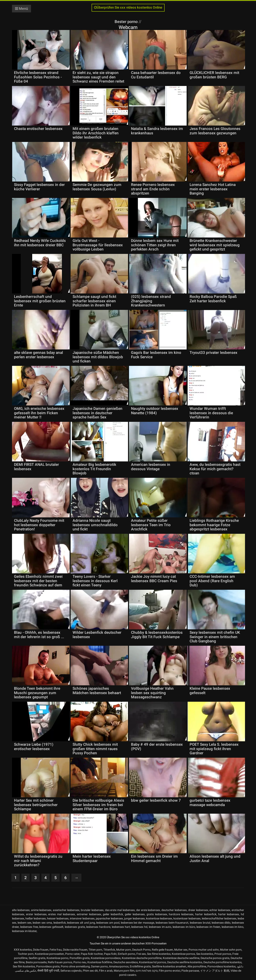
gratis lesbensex (157, 914)
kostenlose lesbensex (159, 918)
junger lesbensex (134, 918)
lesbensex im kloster (24, 931)
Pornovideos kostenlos (221, 966)
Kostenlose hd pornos (152, 962)
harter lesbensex (229, 914)
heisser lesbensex (58, 918)
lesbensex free (29, 927)
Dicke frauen (41, 950)
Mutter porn (124, 950)
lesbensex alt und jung (81, 923)
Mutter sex (181, 950)
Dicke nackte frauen (75, 950)
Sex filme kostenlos (159, 954)
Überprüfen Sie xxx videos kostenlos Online (128, 7)
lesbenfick (60, 923)
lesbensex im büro (184, 927)
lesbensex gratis (75, 927)
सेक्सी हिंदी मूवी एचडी (48, 971)
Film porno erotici (169, 971)
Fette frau (56, 950)
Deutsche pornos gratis (215, 958)
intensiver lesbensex (82, 918)
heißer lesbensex (36, 918)
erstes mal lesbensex (62, 914)
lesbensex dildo (221, 923)
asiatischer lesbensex (66, 910)
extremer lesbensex (89, 914)
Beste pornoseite (36, 962)
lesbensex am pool (108, 923)
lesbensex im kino (233, 927)
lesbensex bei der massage (137, 923)
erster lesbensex (36, 914)
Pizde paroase (190, 971)
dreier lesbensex (198, 910)
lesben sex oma (42, 923)
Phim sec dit (90, 971)
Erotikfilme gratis (140, 966)
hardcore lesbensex (181, 914)
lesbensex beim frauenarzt (172, 923)
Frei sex (141, 954)
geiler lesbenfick (113, 914)
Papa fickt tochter (92, 954)
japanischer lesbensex (109, 918)
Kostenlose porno (57, 958)
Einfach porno (126, 954)
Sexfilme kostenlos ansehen (169, 966)
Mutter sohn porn (231, 950)
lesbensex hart (121, 927)
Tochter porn (26, 954)
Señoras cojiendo (71, 971)
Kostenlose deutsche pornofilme (142, 958)
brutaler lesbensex (92, 910)
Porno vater (72, 954)
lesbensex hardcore (98, 927)
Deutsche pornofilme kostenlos (222, 962)
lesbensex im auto (160, 927)
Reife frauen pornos (60, 962)
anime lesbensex (41, 910)
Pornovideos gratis (48, 966)
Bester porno (127, 22)
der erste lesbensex (148, 910)
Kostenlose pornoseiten (49, 954)
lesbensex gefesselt (51, 927)
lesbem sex (24, 923)
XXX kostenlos (23, 950)
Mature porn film (124, 971)
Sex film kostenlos (24, 966)
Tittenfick (109, 950)
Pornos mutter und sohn (204, 950)
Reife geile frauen (162, 950)
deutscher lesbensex (174, 910)
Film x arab (106, 971)
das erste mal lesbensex (120, 910)
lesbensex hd (139, 927)
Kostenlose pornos (183, 954)
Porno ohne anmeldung (75, 966)
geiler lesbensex (135, 914)
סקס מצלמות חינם (147, 971)
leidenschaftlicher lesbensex (219, 918)
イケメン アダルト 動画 (215, 971)
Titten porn (95, 950)
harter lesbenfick (206, 914)
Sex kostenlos (205, 954)
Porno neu (80, 962)
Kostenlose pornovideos (106, 958)
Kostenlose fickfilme (100, 962)
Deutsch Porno (141, 950)
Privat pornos (223, 954)
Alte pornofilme (197, 966)
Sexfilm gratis (37, 958)
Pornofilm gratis (80, 958)
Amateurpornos (119, 966)
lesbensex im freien (208, 927)
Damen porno (99, 966)
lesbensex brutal (200, 923)
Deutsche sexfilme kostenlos (185, 962)
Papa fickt (110, 954)
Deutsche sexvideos (126, 962)
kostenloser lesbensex (187, 918)
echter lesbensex (220, 910)
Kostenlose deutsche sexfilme (181, 958)
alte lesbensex (21, 910)
